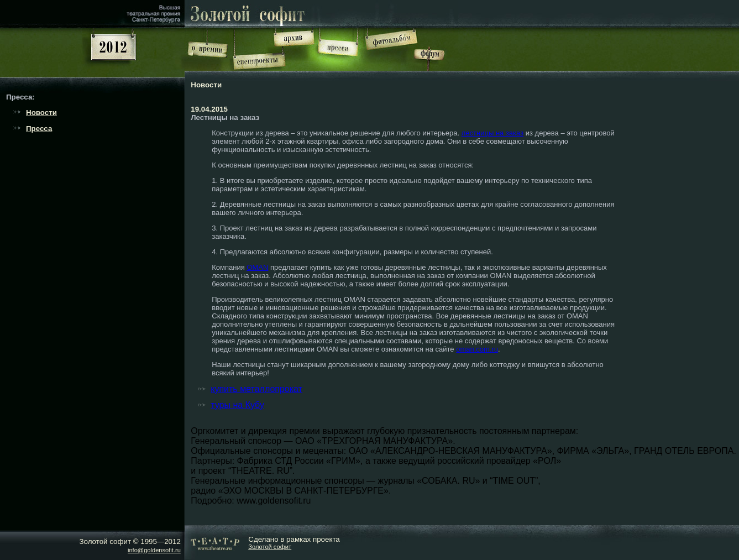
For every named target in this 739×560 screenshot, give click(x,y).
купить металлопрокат (256, 389)
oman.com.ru (477, 349)
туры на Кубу (237, 405)
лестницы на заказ (492, 133)
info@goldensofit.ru (154, 550)
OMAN (257, 267)
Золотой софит (270, 547)
